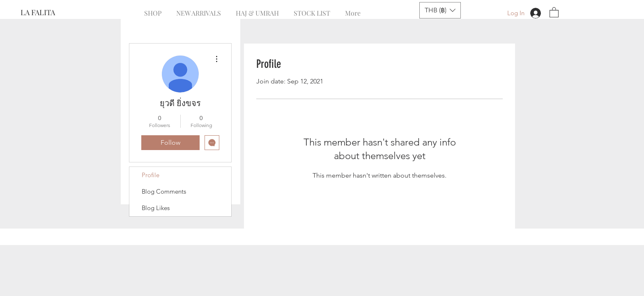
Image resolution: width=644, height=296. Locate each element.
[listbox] (440, 10)
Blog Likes (156, 208)
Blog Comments (164, 191)
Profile (151, 175)
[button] (440, 10)
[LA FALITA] (48, 13)
